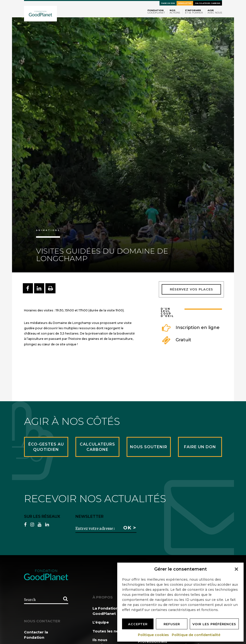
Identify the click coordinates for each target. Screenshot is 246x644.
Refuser (172, 624)
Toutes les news (108, 631)
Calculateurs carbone (208, 3)
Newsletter (185, 3)
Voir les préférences (214, 624)
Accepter (138, 624)
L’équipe (101, 622)
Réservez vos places (191, 289)
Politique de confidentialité (196, 635)
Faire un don (168, 3)
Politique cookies (154, 635)
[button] (236, 569)
